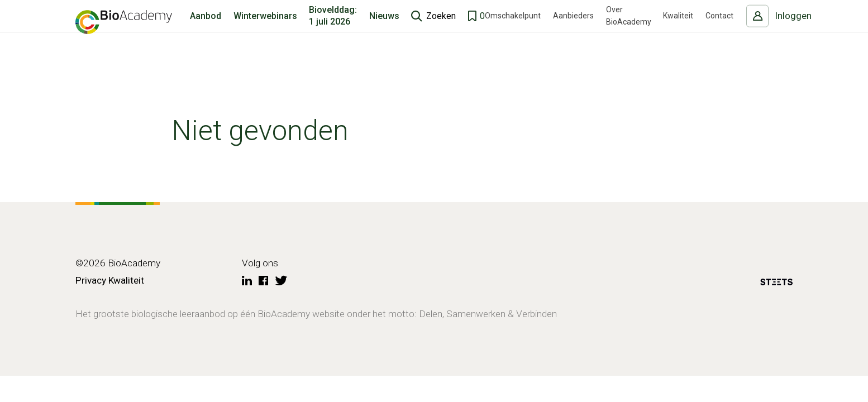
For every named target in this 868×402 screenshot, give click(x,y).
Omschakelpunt (513, 31)
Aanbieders (573, 31)
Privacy (91, 280)
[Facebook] (263, 281)
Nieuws (384, 30)
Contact (719, 31)
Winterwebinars (265, 30)
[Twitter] (282, 281)
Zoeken (441, 30)
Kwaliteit (678, 31)
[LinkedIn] (247, 281)
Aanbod (206, 30)
